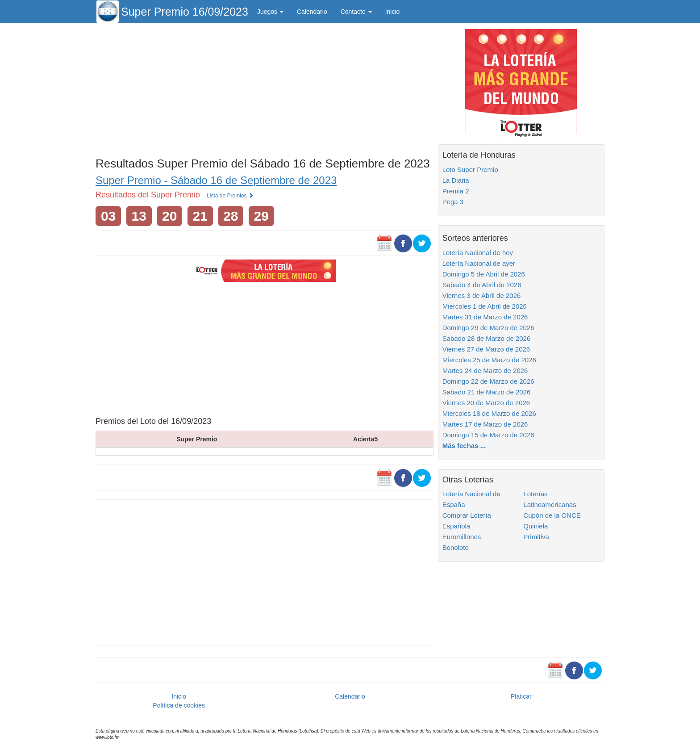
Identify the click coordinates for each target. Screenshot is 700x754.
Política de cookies (179, 705)
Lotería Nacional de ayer (479, 263)
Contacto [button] (356, 12)
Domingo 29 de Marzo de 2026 (488, 328)
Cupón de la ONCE (552, 515)
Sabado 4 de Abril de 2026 (482, 285)
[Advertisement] (265, 88)
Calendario (312, 12)
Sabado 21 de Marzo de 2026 (487, 392)
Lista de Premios (230, 196)
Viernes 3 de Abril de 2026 (482, 295)
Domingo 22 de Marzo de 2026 (488, 381)
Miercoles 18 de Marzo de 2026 (489, 413)
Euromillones (462, 537)
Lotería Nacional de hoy (478, 253)
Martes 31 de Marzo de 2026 (485, 317)
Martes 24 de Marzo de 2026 (485, 371)
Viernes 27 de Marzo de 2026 (486, 349)
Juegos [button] (270, 12)
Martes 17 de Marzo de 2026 (485, 424)
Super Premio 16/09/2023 (185, 12)
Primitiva (536, 537)
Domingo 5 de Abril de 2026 (484, 274)
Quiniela (535, 526)
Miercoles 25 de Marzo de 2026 (489, 360)
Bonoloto (456, 547)
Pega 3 (453, 202)
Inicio (393, 12)
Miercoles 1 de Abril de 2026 (485, 306)
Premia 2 (456, 191)
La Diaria (456, 180)
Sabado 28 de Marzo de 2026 (487, 338)
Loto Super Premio (470, 170)
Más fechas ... (464, 446)
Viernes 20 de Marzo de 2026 (486, 403)
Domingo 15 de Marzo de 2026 (488, 435)
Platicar (521, 696)
